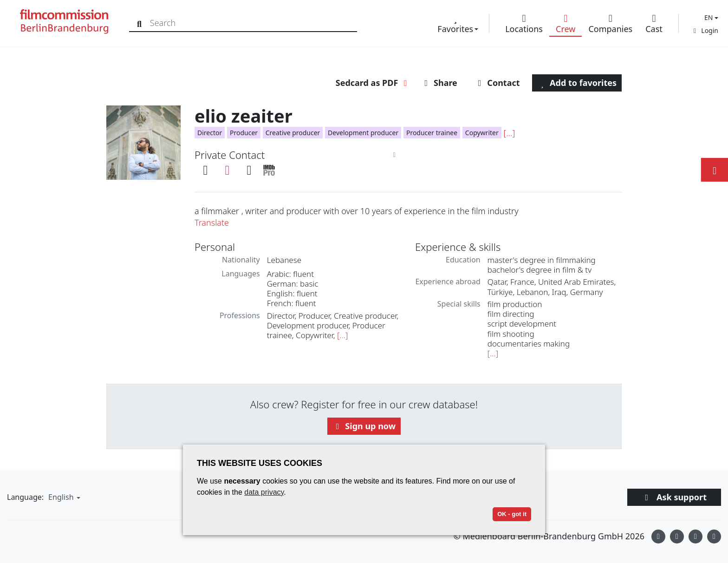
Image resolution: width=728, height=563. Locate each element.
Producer (244, 133)
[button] (710, 17)
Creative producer (293, 133)
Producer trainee (432, 133)
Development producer (363, 133)
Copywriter (482, 133)
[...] (509, 133)
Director (210, 133)
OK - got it (512, 514)
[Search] (140, 23)
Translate (212, 223)
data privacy (264, 492)
